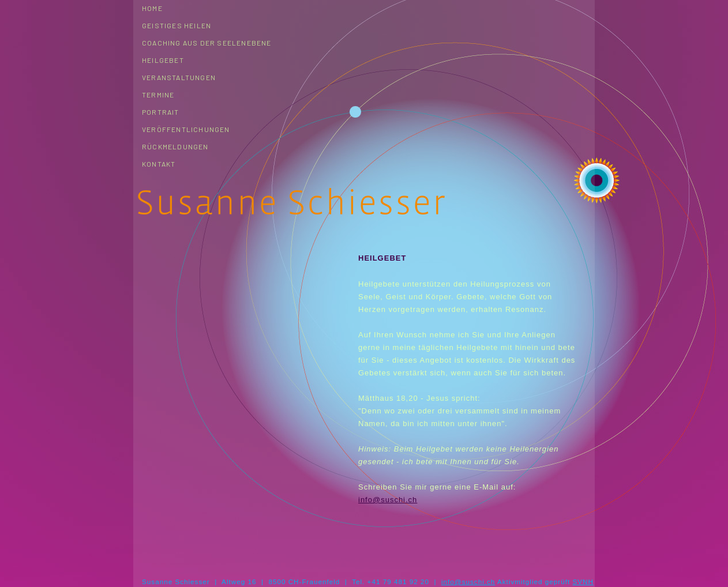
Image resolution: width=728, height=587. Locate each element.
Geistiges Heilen (177, 25)
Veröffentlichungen (186, 129)
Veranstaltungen (179, 77)
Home (152, 8)
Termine (158, 95)
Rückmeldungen (175, 146)
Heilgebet (163, 60)
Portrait (161, 112)
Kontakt (159, 164)
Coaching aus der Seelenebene (207, 43)
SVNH (583, 582)
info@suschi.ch (388, 500)
